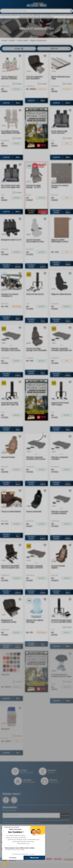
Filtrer (19, 59)
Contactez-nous (34, 17)
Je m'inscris (65, 826)
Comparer (17, 94)
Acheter (6, 113)
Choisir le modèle (31, 222)
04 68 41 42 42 (37, 11)
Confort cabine (22, 50)
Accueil (4, 50)
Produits (12, 50)
